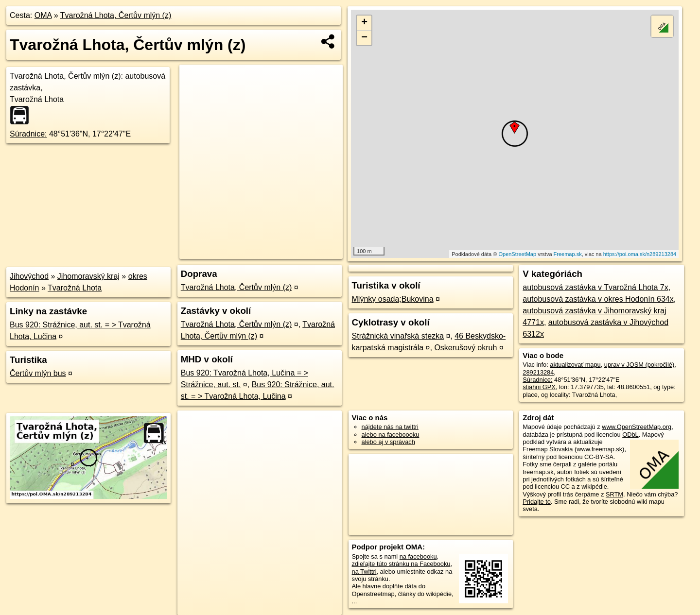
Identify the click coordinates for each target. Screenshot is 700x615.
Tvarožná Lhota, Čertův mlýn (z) (116, 15)
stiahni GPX (539, 387)
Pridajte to (537, 502)
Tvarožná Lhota (75, 288)
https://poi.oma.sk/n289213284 (640, 254)
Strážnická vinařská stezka (398, 336)
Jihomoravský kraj (88, 276)
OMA (43, 15)
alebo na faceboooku (391, 435)
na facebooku (418, 556)
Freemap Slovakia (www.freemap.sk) (573, 449)
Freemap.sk (568, 254)
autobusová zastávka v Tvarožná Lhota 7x (595, 287)
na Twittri (364, 572)
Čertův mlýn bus (38, 373)
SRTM (614, 494)
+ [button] (364, 23)
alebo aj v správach (388, 442)
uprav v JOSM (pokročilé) (639, 365)
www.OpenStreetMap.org (637, 427)
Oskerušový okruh (465, 348)
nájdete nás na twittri (390, 427)
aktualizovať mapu (575, 365)
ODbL (630, 435)
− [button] (364, 38)
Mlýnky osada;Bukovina (393, 299)
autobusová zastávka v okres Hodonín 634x (598, 299)
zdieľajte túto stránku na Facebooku (401, 564)
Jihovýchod (29, 276)
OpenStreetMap (517, 254)
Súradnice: (28, 134)
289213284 (538, 372)
